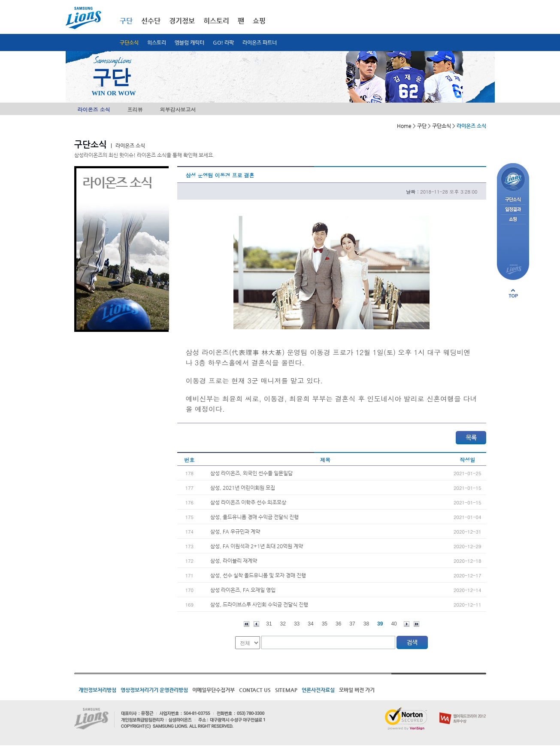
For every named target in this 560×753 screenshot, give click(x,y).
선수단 (151, 21)
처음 (247, 624)
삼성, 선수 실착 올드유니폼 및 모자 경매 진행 (258, 575)
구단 (126, 21)
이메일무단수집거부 (213, 690)
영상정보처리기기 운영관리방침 (154, 690)
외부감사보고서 (178, 109)
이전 (256, 624)
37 (352, 624)
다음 (407, 624)
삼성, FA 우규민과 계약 (235, 531)
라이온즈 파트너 (260, 43)
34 (310, 624)
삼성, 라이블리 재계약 (234, 561)
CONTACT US (255, 690)
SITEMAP (286, 690)
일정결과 (513, 210)
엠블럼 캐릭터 (189, 43)
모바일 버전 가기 (357, 690)
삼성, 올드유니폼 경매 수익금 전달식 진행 (254, 517)
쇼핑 (259, 21)
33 (297, 624)
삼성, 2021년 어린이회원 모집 (243, 488)
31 (269, 624)
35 (325, 624)
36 (338, 624)
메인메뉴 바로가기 (0, 0)
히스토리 (157, 43)
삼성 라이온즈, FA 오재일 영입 (243, 590)
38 (366, 624)
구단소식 (129, 43)
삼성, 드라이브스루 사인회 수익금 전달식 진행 (259, 604)
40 (394, 624)
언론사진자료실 (318, 690)
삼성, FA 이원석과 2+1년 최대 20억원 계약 (257, 546)
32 (283, 624)
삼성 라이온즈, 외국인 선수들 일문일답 (251, 473)
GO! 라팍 (223, 43)
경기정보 (182, 21)
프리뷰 (135, 109)
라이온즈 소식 (94, 109)
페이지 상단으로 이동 (513, 293)
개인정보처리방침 (97, 690)
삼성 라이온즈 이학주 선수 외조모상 (248, 502)
